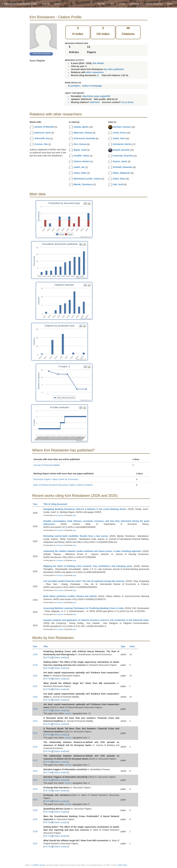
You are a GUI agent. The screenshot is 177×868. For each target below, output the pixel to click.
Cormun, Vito (41, 144)
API (112, 4)
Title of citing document (57, 504)
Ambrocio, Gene (43, 133)
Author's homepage (92, 86)
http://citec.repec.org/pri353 (96, 96)
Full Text (48, 657)
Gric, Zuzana (80, 144)
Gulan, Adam (80, 173)
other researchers (95, 72)
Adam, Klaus (119, 179)
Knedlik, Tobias (81, 156)
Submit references (154, 4)
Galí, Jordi (118, 184)
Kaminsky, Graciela (123, 156)
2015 (35, 760)
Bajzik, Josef (80, 150)
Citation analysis (61, 657)
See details (98, 63)
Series (57, 4)
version (68, 713)
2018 (35, 654)
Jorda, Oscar (120, 133)
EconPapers (74, 86)
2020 (35, 676)
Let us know (127, 102)
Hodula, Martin (81, 127)
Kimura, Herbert (82, 161)
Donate (122, 4)
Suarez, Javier (120, 161)
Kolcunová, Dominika (84, 138)
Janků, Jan (79, 167)
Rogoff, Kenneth (121, 150)
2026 (35, 810)
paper (74, 515)
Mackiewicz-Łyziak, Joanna (87, 179)
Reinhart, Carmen (122, 127)
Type (124, 646)
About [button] (171, 4)
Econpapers (59, 515)
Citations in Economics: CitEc (20, 4)
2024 (35, 721)
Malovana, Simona (83, 133)
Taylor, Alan (119, 138)
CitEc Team (122, 865)
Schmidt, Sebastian (123, 167)
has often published (114, 69)
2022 (35, 686)
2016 (35, 747)
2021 (35, 733)
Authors (46, 4)
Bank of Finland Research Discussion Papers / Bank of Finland (63, 485)
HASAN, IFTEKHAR (44, 127)
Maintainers (135, 4)
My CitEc (102, 4)
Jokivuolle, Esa (42, 138)
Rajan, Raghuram (122, 173)
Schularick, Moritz (122, 144)
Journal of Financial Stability (47, 465)
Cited (134, 646)
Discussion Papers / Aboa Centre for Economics (56, 479)
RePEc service (39, 865)
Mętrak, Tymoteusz (83, 184)
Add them (95, 102)
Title (47, 646)
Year (36, 504)
